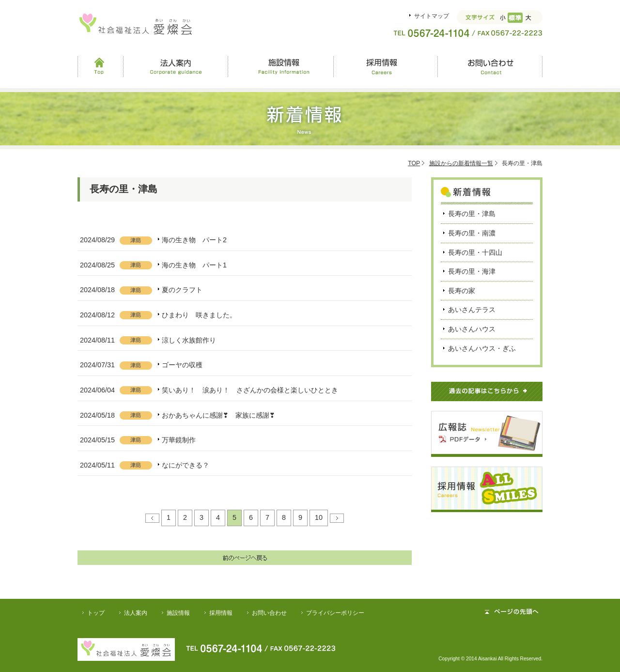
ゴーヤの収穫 (182, 365)
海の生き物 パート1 (194, 265)
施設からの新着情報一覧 (461, 163)
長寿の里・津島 (472, 214)
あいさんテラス (472, 310)
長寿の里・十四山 (475, 252)
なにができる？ (186, 465)
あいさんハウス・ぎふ (482, 348)
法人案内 (176, 66)
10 (319, 517)
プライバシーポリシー (335, 613)
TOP (414, 163)
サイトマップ (432, 16)
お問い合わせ (490, 66)
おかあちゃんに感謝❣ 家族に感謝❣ (218, 415)
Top (100, 66)
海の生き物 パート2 (194, 240)
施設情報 (280, 66)
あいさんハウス (472, 329)
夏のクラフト (182, 290)
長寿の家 (462, 291)
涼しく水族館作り (189, 340)
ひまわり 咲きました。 (199, 315)
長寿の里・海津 (472, 271)
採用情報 (385, 66)
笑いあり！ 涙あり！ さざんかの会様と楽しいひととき (250, 390)
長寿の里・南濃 (472, 233)
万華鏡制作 (179, 440)
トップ (96, 613)
